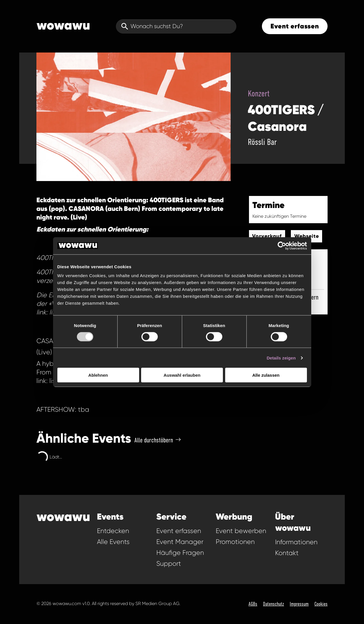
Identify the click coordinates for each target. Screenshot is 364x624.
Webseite (307, 236)
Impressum (299, 604)
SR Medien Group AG (157, 603)
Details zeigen (281, 358)
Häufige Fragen (180, 553)
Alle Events (113, 542)
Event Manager (180, 542)
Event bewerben (241, 531)
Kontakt (287, 553)
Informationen (296, 542)
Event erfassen (295, 26)
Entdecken (113, 531)
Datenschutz (274, 604)
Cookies (321, 604)
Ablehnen (98, 375)
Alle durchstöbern (158, 440)
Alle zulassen (266, 375)
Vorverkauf (267, 236)
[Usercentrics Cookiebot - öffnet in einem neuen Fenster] (282, 246)
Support (169, 564)
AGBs (253, 604)
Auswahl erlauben (182, 375)
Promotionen (235, 542)
